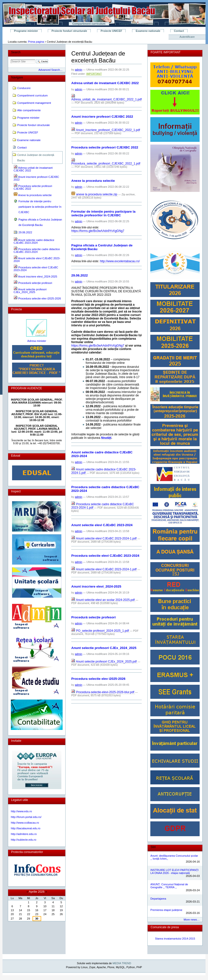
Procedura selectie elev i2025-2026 (98, 679)
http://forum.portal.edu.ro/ (26, 817)
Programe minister (26, 31)
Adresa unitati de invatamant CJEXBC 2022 (105, 83)
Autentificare (187, 37)
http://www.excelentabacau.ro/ (120, 261)
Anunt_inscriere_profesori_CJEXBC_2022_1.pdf (106, 130)
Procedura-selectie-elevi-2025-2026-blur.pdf (103, 692)
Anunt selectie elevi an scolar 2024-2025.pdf (103, 600)
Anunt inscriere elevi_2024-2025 (96, 586)
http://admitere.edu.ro (24, 834)
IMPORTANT (94, 74)
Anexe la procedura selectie (93, 181)
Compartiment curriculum (89, 24)
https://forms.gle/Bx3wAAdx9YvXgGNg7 (98, 231)
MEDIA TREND (122, 963)
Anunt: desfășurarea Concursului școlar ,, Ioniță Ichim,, (174, 857)
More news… (192, 920)
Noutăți (106, 438)
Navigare (17, 77)
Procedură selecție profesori (93, 617)
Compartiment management (137, 24)
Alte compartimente (181, 24)
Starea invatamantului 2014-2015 (175, 939)
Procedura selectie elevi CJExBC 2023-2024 (105, 556)
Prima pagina (23, 24)
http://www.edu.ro (21, 811)
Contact (179, 31)
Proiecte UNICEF (111, 31)
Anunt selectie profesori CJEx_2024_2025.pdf (104, 662)
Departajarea (158, 899)
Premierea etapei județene (166, 910)
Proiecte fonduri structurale (69, 31)
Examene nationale (148, 31)
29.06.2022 (79, 275)
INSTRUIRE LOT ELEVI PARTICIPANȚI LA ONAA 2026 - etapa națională (174, 871)
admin (79, 70)
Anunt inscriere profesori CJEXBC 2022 (102, 117)
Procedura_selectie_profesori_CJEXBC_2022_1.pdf (106, 162)
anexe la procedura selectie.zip (95, 194)
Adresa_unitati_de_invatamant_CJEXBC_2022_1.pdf (106, 98)
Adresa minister (37, 341)
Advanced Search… (51, 70)
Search (16, 52)
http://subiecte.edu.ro (24, 840)
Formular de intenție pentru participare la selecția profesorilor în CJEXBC (103, 213)
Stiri (153, 847)
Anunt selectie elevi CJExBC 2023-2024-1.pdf (104, 538)
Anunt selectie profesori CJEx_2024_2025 (104, 648)
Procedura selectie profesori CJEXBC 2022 (105, 147)
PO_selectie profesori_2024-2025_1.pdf (100, 631)
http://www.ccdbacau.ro (25, 823)
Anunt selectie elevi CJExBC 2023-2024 (102, 525)
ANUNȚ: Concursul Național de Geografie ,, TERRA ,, (169, 886)
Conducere (52, 24)
